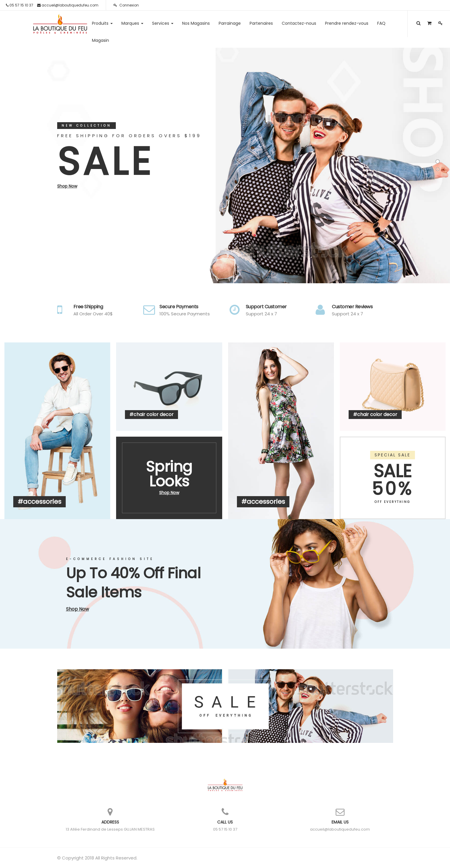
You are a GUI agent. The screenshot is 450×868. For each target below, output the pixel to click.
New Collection (86, 126)
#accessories (39, 502)
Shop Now (67, 186)
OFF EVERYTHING (393, 502)
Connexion (126, 5)
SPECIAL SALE (393, 455)
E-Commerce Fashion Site (110, 559)
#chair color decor (151, 414)
